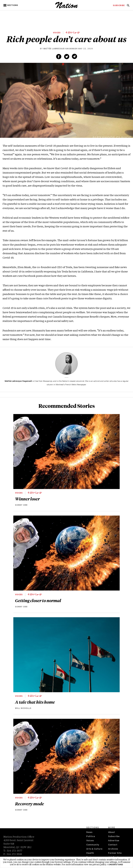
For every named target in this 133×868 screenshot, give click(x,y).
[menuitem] (119, 6)
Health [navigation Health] (90, 853)
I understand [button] (115, 865)
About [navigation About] (111, 833)
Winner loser (27, 499)
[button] (11, 5)
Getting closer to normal (38, 600)
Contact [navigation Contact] (113, 845)
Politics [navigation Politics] (91, 837)
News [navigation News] (89, 833)
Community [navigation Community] (93, 845)
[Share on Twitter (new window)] (67, 57)
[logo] (67, 8)
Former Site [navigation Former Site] (115, 853)
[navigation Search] (128, 6)
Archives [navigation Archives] (113, 849)
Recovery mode (30, 804)
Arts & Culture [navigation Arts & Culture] (94, 849)
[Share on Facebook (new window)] (59, 57)
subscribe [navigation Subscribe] (119, 6)
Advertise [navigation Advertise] (114, 841)
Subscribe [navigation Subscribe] (114, 837)
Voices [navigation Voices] (90, 841)
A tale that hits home (35, 702)
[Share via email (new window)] (74, 56)
